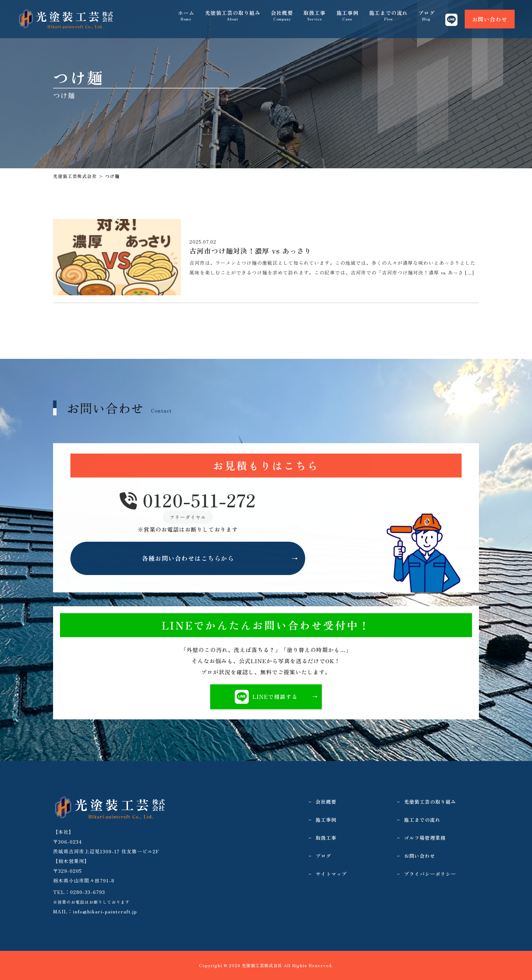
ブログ (427, 18)
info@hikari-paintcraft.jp (105, 911)
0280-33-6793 (88, 892)
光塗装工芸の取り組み (233, 18)
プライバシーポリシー (430, 874)
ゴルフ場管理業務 (425, 838)
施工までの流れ (388, 18)
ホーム (187, 18)
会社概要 (282, 18)
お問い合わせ (490, 17)
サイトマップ (331, 874)
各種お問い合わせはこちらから (188, 559)
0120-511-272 (188, 501)
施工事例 (347, 18)
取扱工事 (315, 18)
